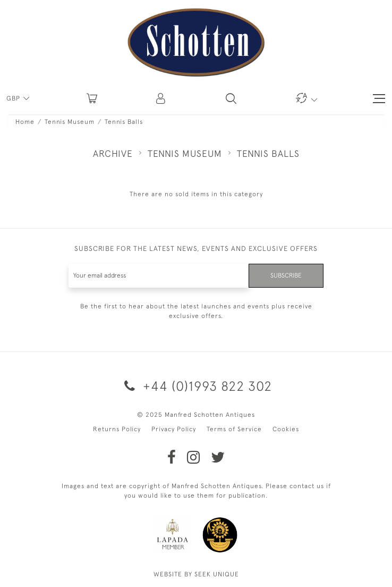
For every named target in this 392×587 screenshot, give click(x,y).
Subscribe (286, 275)
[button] (161, 98)
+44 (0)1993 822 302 (196, 386)
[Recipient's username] (159, 276)
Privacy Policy (174, 429)
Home (25, 122)
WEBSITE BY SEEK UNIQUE (196, 574)
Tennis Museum (70, 122)
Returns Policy (117, 429)
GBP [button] (14, 98)
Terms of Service (234, 429)
